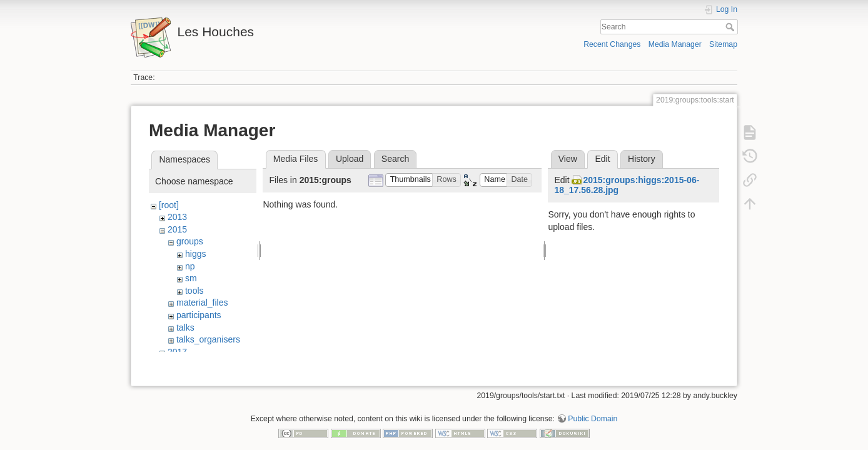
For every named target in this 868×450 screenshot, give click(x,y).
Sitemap (723, 44)
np (190, 266)
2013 (177, 217)
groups (190, 241)
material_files (202, 302)
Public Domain (593, 409)
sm (191, 278)
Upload (350, 159)
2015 (177, 229)
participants (199, 315)
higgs (195, 254)
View (568, 159)
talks (185, 327)
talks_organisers (208, 339)
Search (731, 27)
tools (194, 291)
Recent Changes (612, 44)
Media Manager (675, 44)
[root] (169, 205)
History (642, 159)
